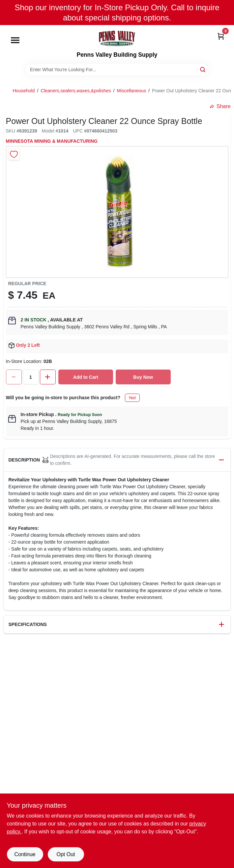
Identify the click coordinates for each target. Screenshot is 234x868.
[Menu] (15, 41)
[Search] (203, 69)
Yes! (132, 398)
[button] (117, 460)
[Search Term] (117, 70)
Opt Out (66, 854)
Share (220, 106)
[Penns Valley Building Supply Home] (117, 38)
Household (24, 91)
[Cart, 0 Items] (221, 36)
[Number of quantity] (31, 377)
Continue (25, 854)
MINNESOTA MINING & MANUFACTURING (52, 141)
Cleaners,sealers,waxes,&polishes (76, 91)
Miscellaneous (131, 91)
